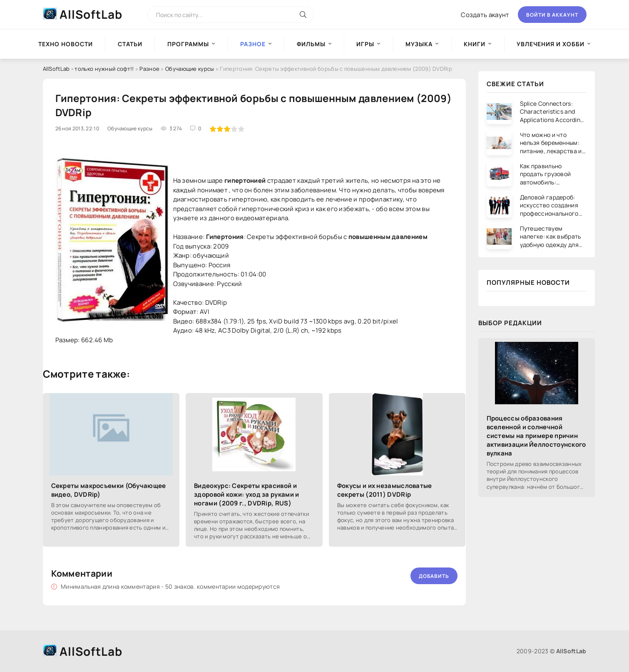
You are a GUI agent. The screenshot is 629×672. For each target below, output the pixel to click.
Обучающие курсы (190, 69)
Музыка (419, 44)
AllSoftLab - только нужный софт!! (88, 69)
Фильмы (311, 44)
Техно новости (66, 44)
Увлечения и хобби (551, 44)
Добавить (434, 576)
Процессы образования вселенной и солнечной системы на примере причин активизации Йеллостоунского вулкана (536, 436)
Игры (365, 44)
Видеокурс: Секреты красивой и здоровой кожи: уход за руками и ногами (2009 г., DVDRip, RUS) (246, 494)
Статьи (130, 44)
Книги (475, 44)
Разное (149, 69)
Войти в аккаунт (552, 15)
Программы (188, 44)
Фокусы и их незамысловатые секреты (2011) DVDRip (385, 490)
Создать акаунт (485, 15)
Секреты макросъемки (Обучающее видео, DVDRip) (109, 490)
